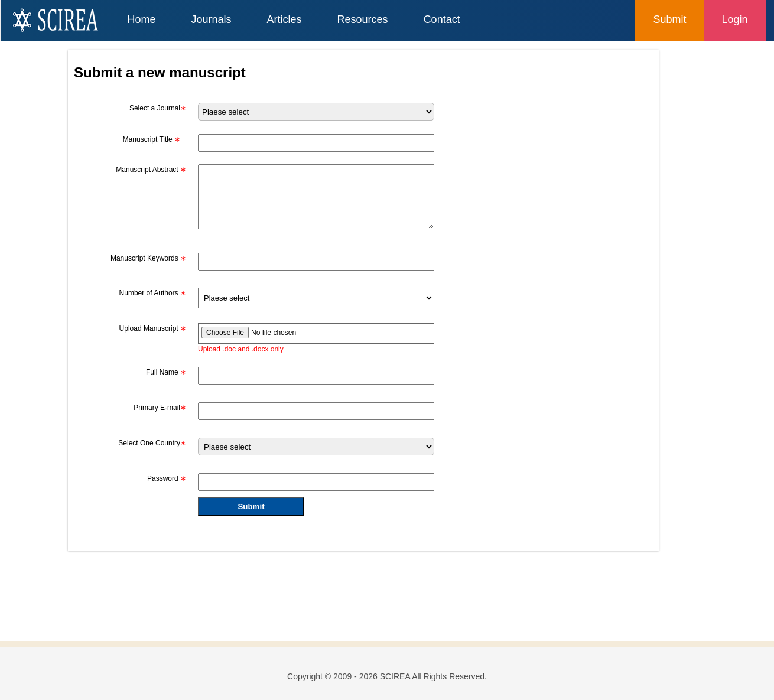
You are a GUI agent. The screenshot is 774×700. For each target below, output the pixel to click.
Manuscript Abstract (151, 170)
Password (167, 478)
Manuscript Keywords (148, 258)
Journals (212, 19)
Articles (284, 19)
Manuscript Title (152, 139)
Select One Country (152, 443)
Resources (363, 19)
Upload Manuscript (153, 328)
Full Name (166, 372)
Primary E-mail (160, 408)
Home (142, 19)
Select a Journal (158, 108)
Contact (442, 19)
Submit (669, 19)
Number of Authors (153, 293)
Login (734, 19)
